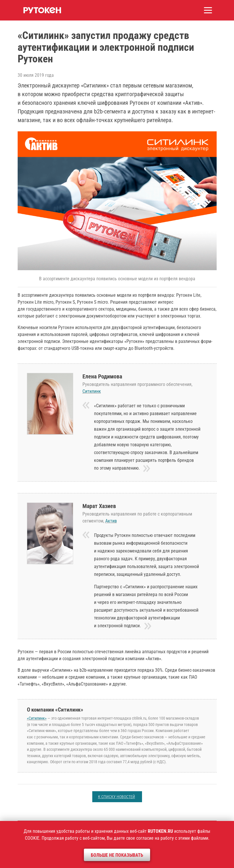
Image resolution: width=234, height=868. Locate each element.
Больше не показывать (117, 855)
